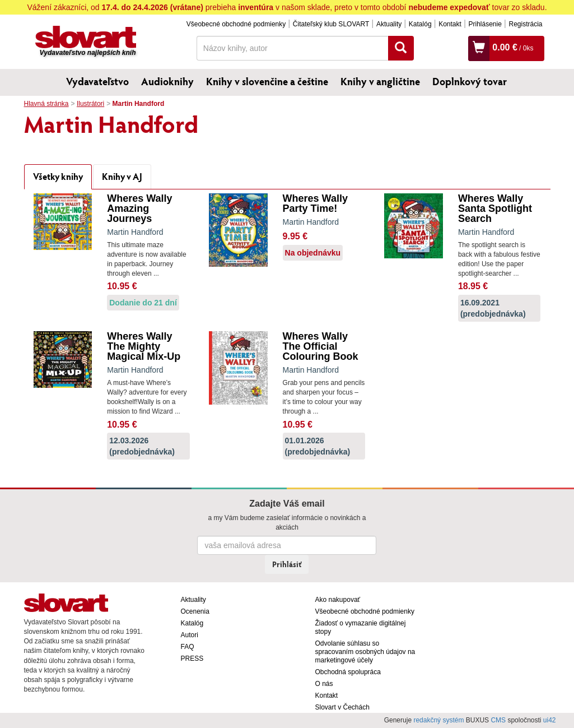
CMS (498, 720)
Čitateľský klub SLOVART (331, 24)
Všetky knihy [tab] (58, 176)
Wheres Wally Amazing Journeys (139, 208)
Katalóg (420, 24)
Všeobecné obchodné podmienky (236, 24)
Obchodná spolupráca (348, 672)
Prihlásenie (485, 24)
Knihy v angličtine (380, 81)
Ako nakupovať (338, 600)
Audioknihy (167, 81)
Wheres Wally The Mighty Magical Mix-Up (144, 346)
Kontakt (450, 24)
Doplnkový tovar (470, 81)
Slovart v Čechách (342, 707)
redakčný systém (438, 720)
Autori (190, 635)
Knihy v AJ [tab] (122, 176)
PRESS (192, 659)
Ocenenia (195, 611)
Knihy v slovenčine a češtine (267, 81)
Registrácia (525, 24)
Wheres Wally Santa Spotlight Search (495, 208)
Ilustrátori (90, 104)
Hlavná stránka (46, 104)
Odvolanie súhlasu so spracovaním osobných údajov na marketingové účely (365, 652)
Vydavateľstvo (97, 81)
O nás (324, 684)
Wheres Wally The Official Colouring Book (321, 346)
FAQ (188, 647)
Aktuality (389, 24)
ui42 (550, 720)
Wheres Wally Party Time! (315, 203)
